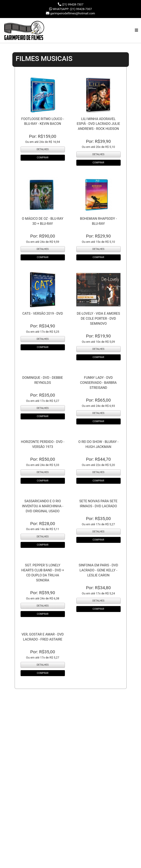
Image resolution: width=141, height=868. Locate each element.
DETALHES (43, 149)
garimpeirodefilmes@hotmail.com (72, 13)
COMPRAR (43, 158)
